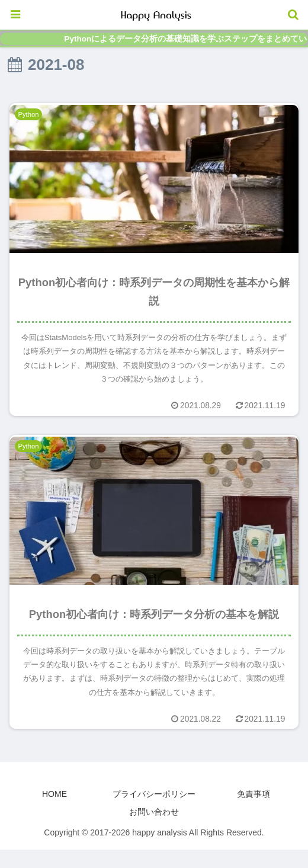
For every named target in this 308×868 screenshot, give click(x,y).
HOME (54, 794)
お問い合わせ (154, 812)
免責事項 (254, 794)
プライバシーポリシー (154, 794)
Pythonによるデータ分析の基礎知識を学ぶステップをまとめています (186, 39)
